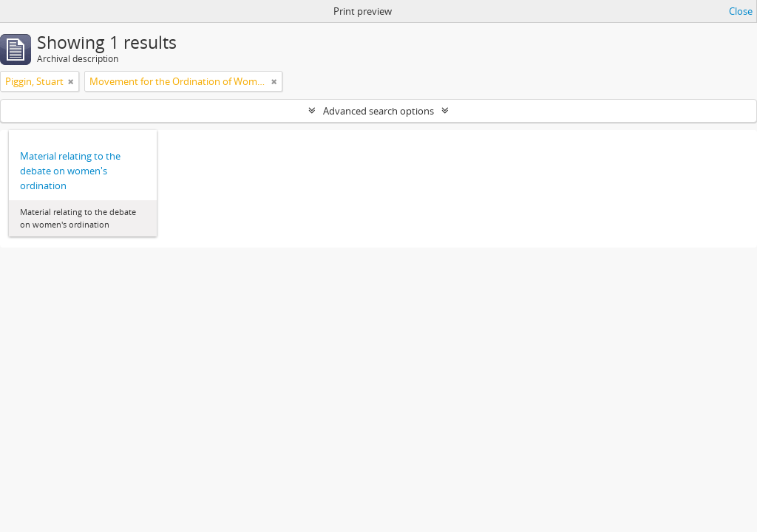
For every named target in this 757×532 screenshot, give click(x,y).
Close (741, 11)
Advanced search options (378, 111)
